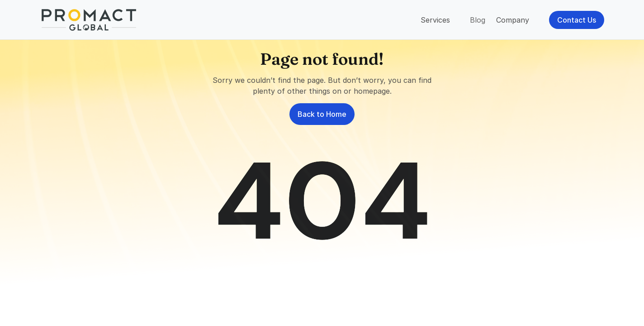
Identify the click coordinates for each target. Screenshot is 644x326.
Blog (478, 20)
